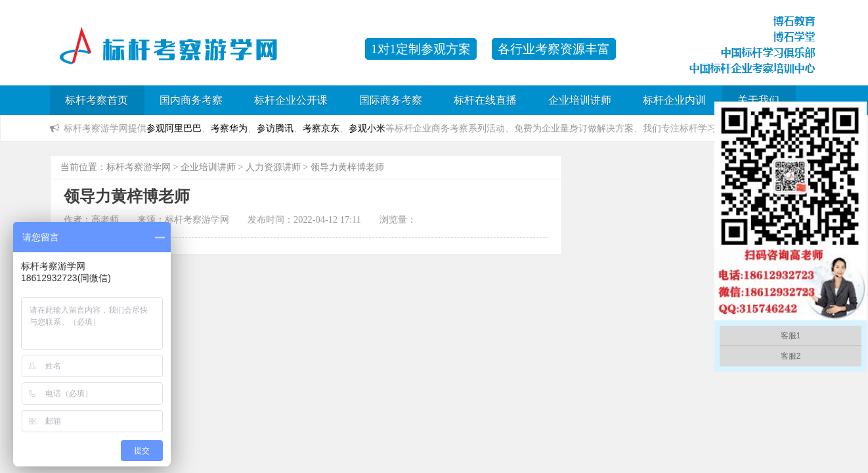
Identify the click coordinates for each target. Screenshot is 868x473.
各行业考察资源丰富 (554, 49)
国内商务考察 (191, 100)
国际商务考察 (391, 100)
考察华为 (229, 128)
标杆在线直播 (485, 100)
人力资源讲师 (273, 167)
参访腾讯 (275, 128)
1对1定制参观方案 (421, 49)
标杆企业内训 (674, 100)
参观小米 (367, 128)
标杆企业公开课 (291, 100)
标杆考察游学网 (139, 167)
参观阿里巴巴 (174, 128)
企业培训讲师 (580, 100)
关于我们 (758, 100)
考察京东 (321, 128)
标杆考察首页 (97, 100)
